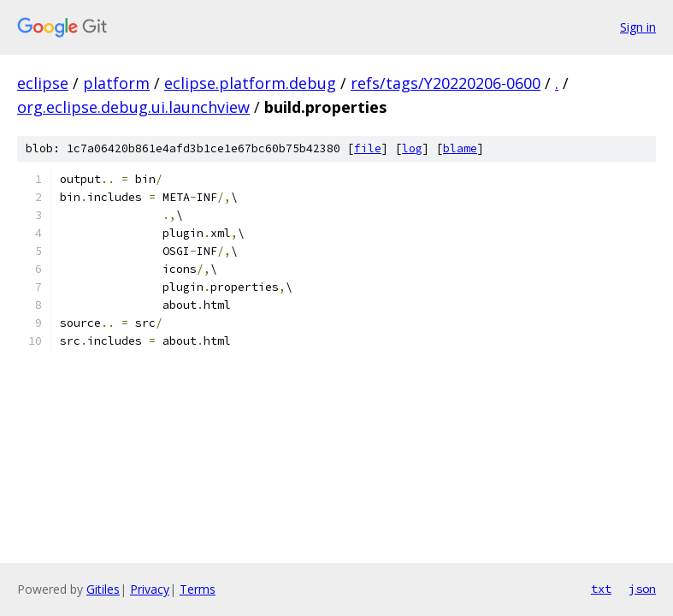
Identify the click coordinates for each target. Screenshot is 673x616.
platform (116, 83)
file (368, 148)
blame (460, 148)
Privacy (150, 589)
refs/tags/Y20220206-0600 (446, 83)
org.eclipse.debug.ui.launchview (133, 107)
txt (601, 589)
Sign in (638, 27)
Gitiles (103, 589)
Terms (198, 589)
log (412, 148)
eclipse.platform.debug (250, 83)
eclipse (43, 83)
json (642, 589)
